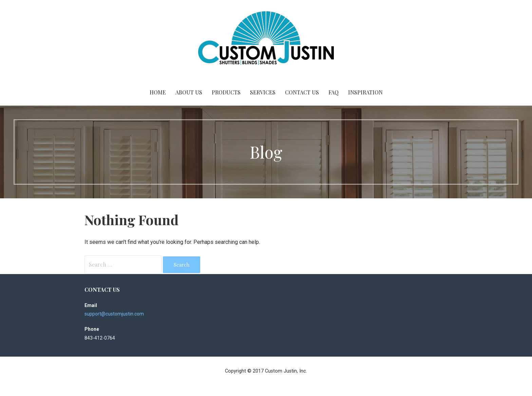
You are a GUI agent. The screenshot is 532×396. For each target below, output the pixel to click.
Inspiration (365, 92)
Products (226, 92)
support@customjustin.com (114, 314)
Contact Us (302, 92)
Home (158, 92)
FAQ (334, 92)
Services (263, 92)
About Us (189, 92)
